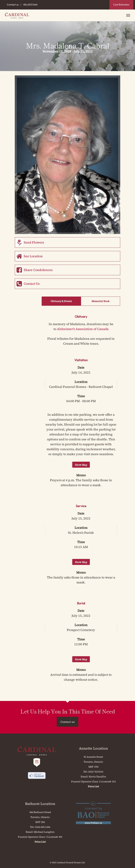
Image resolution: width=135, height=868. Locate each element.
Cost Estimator (121, 5)
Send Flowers (34, 242)
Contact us (13, 5)
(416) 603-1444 (42, 827)
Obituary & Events (61, 301)
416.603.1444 (30, 5)
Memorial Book (100, 301)
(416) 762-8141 (96, 772)
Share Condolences (38, 270)
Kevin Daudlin (97, 777)
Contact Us (32, 284)
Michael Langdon (44, 832)
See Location (33, 256)
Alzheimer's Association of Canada (83, 329)
